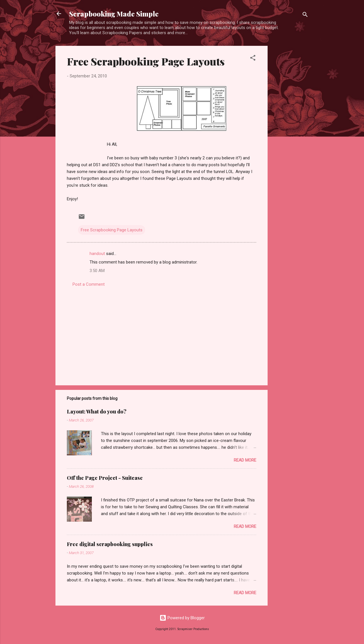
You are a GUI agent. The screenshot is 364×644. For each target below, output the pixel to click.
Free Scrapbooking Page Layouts (146, 61)
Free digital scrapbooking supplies (110, 544)
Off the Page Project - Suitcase (105, 478)
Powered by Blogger (182, 618)
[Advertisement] (290, 131)
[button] (253, 59)
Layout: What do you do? (97, 411)
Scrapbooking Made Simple (114, 14)
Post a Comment (89, 284)
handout (97, 254)
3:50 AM (97, 271)
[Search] (305, 16)
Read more (245, 460)
